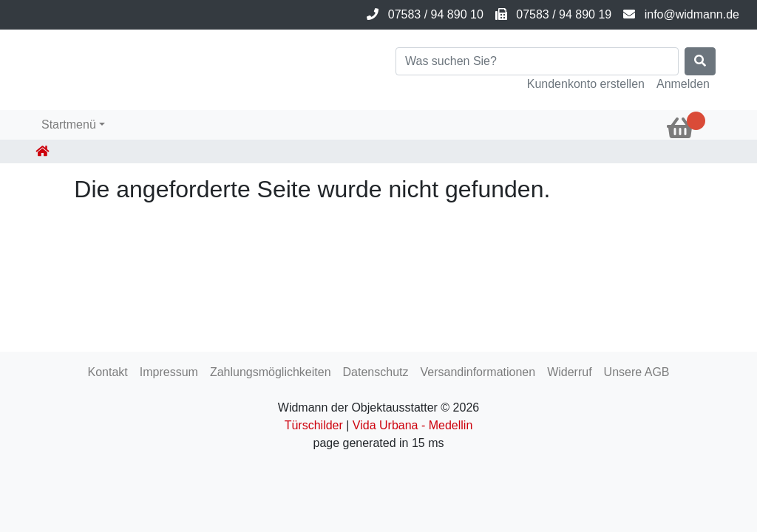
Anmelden (683, 84)
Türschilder (314, 425)
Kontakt (107, 372)
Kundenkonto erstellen (586, 84)
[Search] (537, 61)
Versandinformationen (478, 372)
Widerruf (569, 372)
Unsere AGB (637, 372)
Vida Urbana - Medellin (413, 425)
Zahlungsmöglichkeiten (271, 372)
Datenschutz (376, 372)
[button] (73, 125)
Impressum (169, 372)
